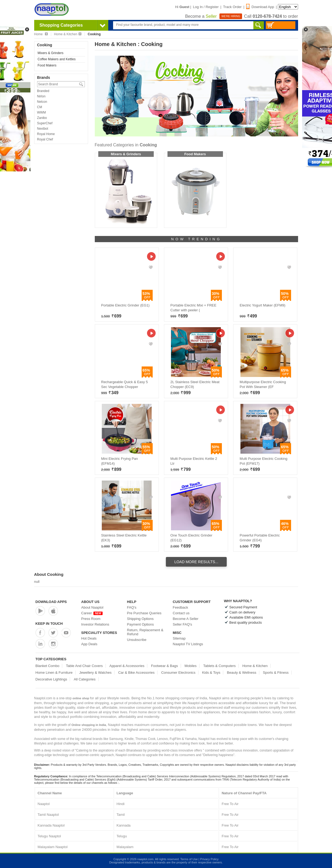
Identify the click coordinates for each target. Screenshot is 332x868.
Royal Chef (45, 139)
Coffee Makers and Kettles (57, 59)
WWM (42, 112)
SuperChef (45, 123)
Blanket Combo (48, 666)
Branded (43, 91)
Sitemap (179, 638)
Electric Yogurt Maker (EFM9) (263, 305)
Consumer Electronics (178, 673)
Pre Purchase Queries (144, 613)
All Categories (85, 679)
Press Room (91, 619)
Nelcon (42, 102)
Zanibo (42, 118)
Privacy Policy (209, 859)
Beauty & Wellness (242, 673)
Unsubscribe (137, 640)
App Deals (89, 644)
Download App (260, 7)
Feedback (181, 607)
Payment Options (141, 624)
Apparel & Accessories (127, 666)
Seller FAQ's (183, 624)
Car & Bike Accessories (136, 673)
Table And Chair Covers (84, 666)
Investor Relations (95, 624)
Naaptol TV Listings (188, 644)
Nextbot (43, 129)
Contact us (181, 613)
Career (92, 613)
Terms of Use (189, 859)
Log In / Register (206, 7)
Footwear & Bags (165, 666)
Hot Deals (89, 638)
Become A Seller (186, 619)
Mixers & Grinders (51, 53)
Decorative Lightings (51, 679)
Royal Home (46, 134)
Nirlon (41, 96)
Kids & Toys (211, 673)
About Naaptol (92, 607)
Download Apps (51, 602)
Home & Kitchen (68, 34)
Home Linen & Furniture (54, 673)
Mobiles (191, 666)
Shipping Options (140, 619)
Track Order (233, 7)
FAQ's (132, 607)
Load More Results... (196, 562)
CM (40, 107)
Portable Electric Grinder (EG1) (125, 305)
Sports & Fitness (276, 673)
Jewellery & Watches (95, 673)
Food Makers (47, 65)
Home (41, 34)
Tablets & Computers (220, 666)
